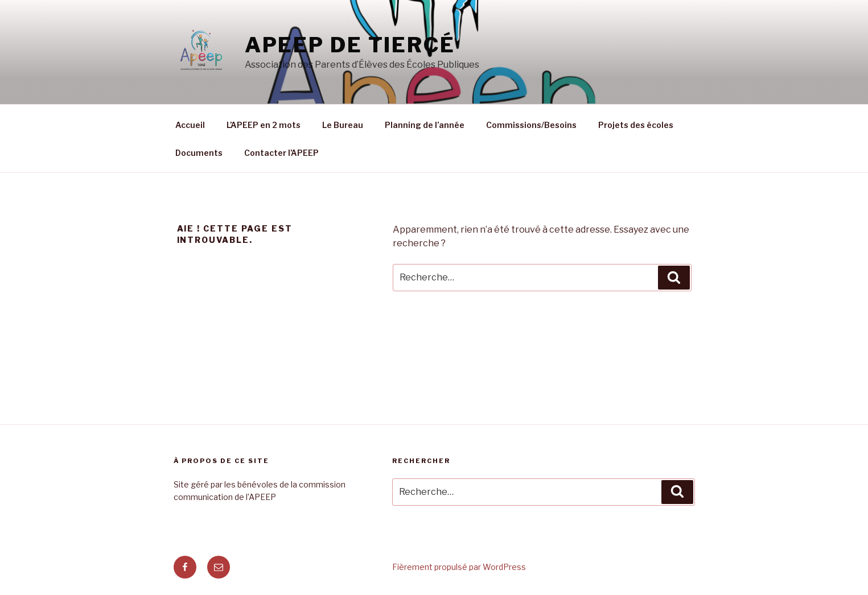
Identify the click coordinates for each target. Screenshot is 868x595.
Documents (199, 153)
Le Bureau (343, 125)
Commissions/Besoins (531, 125)
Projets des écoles (636, 125)
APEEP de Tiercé (350, 45)
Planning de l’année (425, 125)
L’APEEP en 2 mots (264, 125)
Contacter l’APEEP (281, 153)
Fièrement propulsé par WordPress (459, 567)
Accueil (190, 125)
